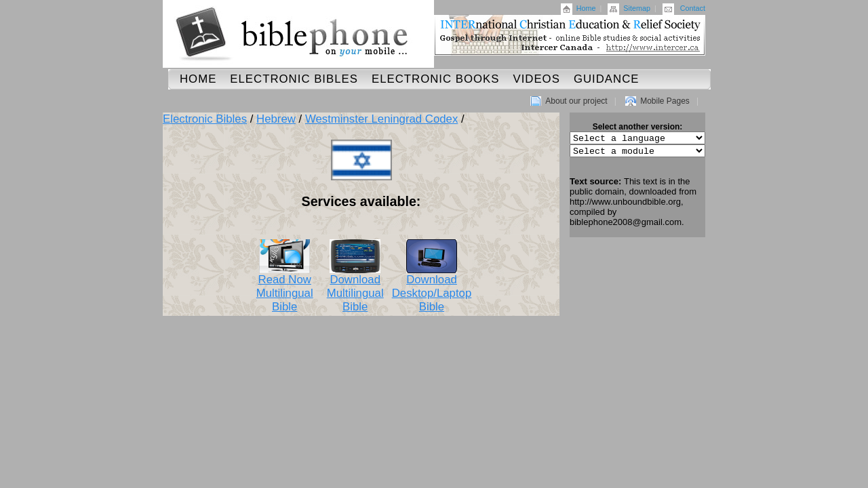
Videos (536, 79)
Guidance (607, 79)
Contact (693, 8)
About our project (576, 101)
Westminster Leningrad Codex (381, 119)
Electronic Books (436, 79)
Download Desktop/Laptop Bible (432, 288)
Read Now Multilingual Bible (285, 288)
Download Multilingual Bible (355, 288)
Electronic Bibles (294, 79)
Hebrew (276, 119)
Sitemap (637, 8)
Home (586, 8)
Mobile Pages (665, 101)
